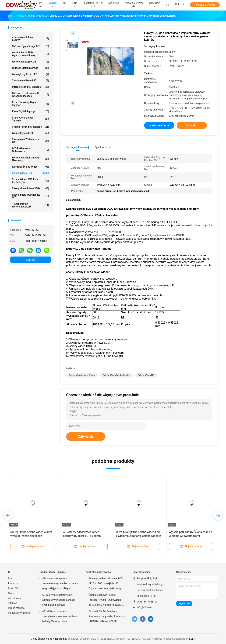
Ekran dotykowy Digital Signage (31, 104)
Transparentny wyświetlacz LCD (31, 205)
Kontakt (30, 260)
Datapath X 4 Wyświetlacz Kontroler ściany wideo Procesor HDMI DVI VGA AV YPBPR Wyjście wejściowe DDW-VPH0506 (106, 617)
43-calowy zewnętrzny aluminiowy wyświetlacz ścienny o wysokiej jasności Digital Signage (60, 584)
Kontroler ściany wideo (31, 167)
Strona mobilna (16, 608)
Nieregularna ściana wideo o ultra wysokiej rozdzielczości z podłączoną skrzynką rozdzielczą (31, 536)
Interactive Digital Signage (31, 87)
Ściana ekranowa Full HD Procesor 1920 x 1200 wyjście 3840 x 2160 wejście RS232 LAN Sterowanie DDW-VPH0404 (106, 600)
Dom (11, 579)
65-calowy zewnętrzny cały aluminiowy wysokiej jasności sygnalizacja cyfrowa (59, 600)
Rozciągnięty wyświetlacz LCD (31, 196)
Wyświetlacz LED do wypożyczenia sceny (31, 54)
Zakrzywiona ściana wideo (31, 188)
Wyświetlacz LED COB (31, 62)
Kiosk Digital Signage (31, 111)
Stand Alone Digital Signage (31, 119)
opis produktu (102, 147)
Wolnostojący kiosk (31, 133)
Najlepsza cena (159, 125)
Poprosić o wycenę (205, 5)
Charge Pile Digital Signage (31, 127)
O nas (11, 593)
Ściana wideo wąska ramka (116, 375)
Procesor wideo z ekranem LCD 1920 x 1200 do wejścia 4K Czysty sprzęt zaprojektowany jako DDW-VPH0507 (106, 584)
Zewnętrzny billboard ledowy (31, 39)
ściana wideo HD (146, 375)
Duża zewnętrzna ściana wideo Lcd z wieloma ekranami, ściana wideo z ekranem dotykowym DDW (138, 536)
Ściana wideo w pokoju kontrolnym (31, 181)
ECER (192, 639)
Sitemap (13, 603)
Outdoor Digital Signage (31, 68)
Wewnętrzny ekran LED (31, 74)
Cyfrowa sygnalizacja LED (31, 46)
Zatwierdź (86, 437)
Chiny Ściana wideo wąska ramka (49, 639)
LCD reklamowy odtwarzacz (31, 150)
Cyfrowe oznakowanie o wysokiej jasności (31, 95)
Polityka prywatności (19, 613)
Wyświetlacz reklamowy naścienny (31, 159)
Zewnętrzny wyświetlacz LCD (31, 141)
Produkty (13, 583)
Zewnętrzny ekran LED (31, 81)
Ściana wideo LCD (31, 173)
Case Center (155, 5)
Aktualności (14, 598)
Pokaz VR (13, 588)
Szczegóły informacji (78, 147)
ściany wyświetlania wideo (82, 375)
